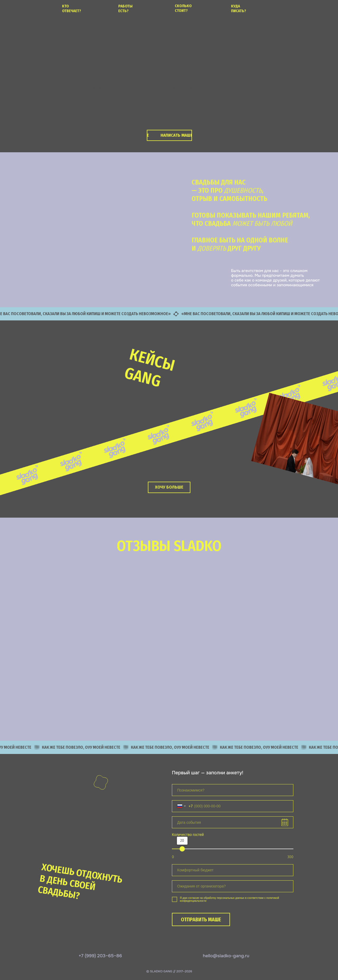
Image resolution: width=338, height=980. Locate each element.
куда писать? (239, 8)
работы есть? (125, 8)
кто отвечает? (72, 8)
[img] (18, 8)
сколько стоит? (183, 8)
